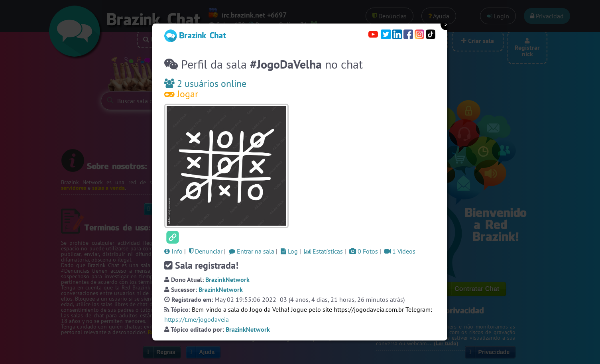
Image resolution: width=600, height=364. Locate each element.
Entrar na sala (252, 251)
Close (447, 24)
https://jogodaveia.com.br (369, 309)
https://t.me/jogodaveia (197, 319)
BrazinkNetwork (227, 279)
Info (173, 251)
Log (289, 251)
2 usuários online (205, 84)
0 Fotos (364, 251)
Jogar (181, 94)
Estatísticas (324, 251)
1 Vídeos (400, 251)
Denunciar (206, 251)
